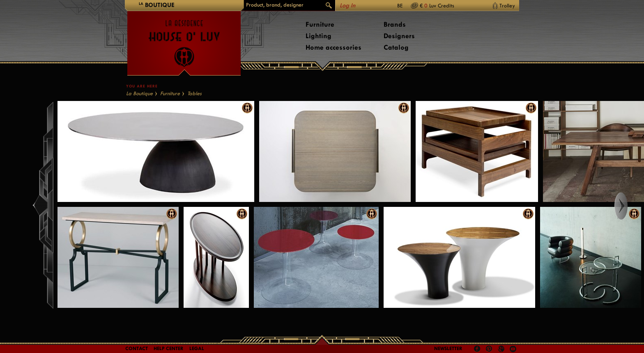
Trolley (507, 6)
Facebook (477, 349)
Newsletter (448, 348)
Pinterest (489, 349)
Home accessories (333, 47)
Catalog (396, 47)
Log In (347, 6)
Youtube (513, 349)
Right (629, 206)
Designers (399, 36)
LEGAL (197, 348)
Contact (137, 348)
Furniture (320, 24)
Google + (502, 350)
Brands (395, 24)
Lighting (319, 36)
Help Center (169, 348)
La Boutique (139, 93)
